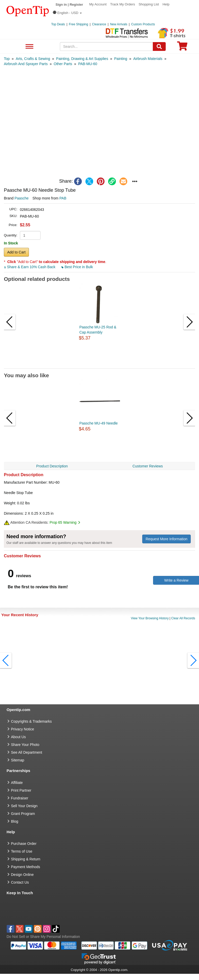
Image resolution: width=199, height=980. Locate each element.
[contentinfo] (28, 11)
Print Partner (21, 790)
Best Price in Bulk (77, 267)
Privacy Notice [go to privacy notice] (23, 729)
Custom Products (143, 24)
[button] (67, 13)
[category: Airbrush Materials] (148, 59)
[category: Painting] (121, 59)
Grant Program (23, 814)
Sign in (61, 5)
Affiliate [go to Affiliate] (17, 783)
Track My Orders (123, 4)
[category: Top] (7, 59)
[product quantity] (30, 235)
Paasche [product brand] (21, 198)
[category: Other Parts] (63, 64)
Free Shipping (79, 24)
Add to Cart (16, 252)
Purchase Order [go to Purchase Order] (24, 844)
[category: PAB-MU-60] (88, 64)
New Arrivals (119, 24)
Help (166, 4)
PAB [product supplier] (63, 198)
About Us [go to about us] (19, 737)
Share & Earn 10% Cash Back (30, 267)
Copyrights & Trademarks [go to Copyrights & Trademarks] (31, 721)
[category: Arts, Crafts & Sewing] (33, 59)
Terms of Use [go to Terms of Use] (22, 851)
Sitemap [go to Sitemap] (18, 760)
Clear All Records (183, 618)
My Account (98, 4)
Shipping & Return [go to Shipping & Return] (26, 859)
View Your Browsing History (150, 618)
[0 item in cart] (182, 48)
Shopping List (149, 4)
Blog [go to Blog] (15, 821)
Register (76, 5)
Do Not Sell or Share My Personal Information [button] (43, 937)
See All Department (29, 47)
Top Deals (58, 24)
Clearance (99, 24)
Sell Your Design (24, 806)
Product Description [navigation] (52, 466)
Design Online (22, 875)
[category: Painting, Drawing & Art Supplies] (82, 59)
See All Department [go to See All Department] (27, 752)
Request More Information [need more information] (166, 539)
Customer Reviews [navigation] (148, 466)
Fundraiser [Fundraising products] (20, 798)
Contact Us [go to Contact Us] (20, 882)
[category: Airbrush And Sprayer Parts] (26, 64)
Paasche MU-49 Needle (99, 423)
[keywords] (106, 47)
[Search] (159, 47)
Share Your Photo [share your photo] (25, 745)
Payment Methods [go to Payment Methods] (26, 867)
